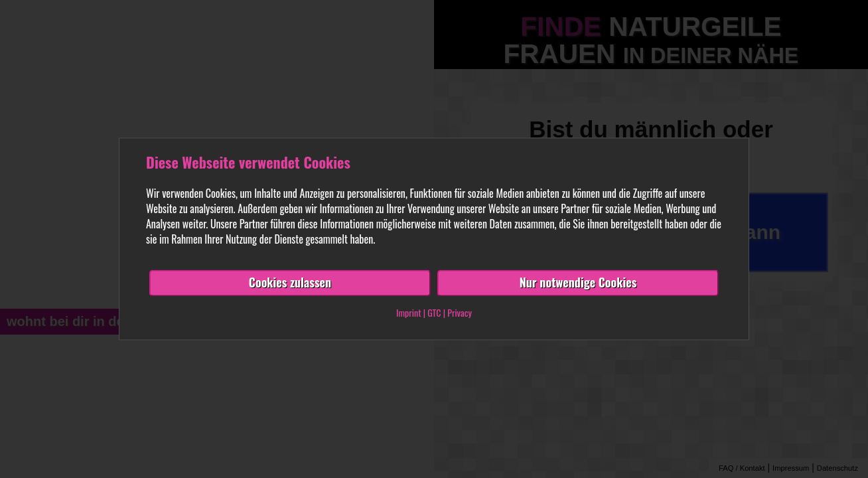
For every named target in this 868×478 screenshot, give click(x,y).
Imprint (408, 313)
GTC (434, 313)
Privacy (460, 313)
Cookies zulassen (290, 283)
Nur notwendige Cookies (578, 283)
